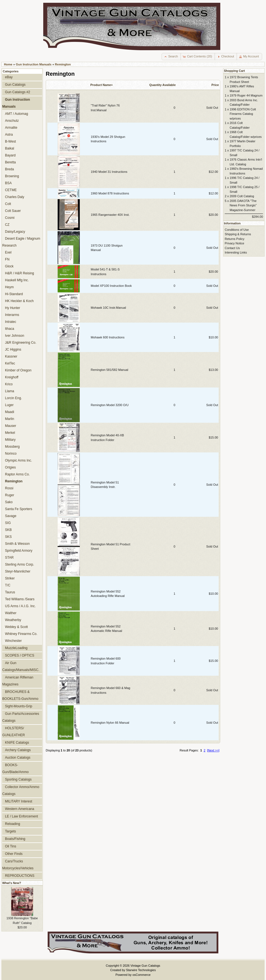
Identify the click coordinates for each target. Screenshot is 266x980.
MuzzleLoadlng (16, 648)
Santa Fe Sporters (19, 509)
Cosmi (10, 218)
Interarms (12, 315)
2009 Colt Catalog (242, 196)
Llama (10, 391)
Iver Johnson (15, 336)
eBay (9, 77)
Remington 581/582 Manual (110, 370)
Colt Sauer (13, 211)
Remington (63, 64)
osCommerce (141, 975)
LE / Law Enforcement (21, 816)
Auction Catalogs (18, 758)
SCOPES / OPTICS (20, 655)
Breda (9, 169)
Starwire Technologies (141, 970)
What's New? (12, 883)
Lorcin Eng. (13, 398)
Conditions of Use (237, 230)
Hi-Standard (14, 294)
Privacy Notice (234, 243)
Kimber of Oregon (18, 370)
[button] (171, 57)
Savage (11, 516)
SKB (8, 530)
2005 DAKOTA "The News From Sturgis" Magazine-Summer (243, 205)
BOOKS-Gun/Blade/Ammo (15, 768)
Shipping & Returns (238, 234)
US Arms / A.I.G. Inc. (20, 606)
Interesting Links (236, 252)
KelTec (10, 363)
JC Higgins (13, 350)
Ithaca (10, 329)
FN (7, 259)
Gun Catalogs (15, 85)
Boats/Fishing (15, 839)
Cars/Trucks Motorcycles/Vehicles (18, 865)
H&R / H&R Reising (20, 273)
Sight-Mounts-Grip (19, 706)
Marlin (10, 419)
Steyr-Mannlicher (18, 571)
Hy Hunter (12, 308)
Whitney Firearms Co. (21, 634)
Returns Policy (235, 239)
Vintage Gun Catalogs (145, 966)
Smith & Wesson (17, 544)
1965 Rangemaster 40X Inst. (110, 215)
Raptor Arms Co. (17, 474)
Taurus (10, 592)
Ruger (10, 495)
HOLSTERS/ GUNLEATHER (14, 732)
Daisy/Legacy (15, 232)
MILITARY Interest (19, 801)
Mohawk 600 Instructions (108, 337)
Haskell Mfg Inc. (17, 280)
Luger (9, 405)
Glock (9, 266)
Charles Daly (15, 197)
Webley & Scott (16, 627)
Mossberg (12, 447)
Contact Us (232, 248)
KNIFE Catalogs (17, 743)
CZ (7, 225)
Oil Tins (11, 846)
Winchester (13, 641)
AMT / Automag (16, 114)
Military (10, 440)
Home (8, 64)
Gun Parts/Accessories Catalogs (21, 717)
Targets (11, 831)
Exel (8, 252)
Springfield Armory (19, 551)
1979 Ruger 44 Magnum (246, 95)
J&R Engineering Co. (21, 343)
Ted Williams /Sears (20, 599)
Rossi (9, 488)
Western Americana (20, 809)
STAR (9, 558)
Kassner (11, 356)
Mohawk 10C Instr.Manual (108, 308)
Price (215, 85)
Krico (9, 384)
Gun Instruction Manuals (34, 64)
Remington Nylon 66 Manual (110, 723)
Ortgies (10, 467)
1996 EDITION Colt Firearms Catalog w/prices (243, 114)
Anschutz (12, 121)
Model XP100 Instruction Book (111, 286)
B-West (10, 141)
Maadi (10, 412)
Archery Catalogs (18, 750)
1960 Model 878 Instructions (110, 193)
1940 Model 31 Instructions (109, 172)
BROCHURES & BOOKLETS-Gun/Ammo (20, 695)
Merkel (10, 433)
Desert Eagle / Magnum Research (21, 242)
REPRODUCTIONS (20, 876)
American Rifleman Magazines (18, 681)
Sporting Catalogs (18, 779)
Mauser (11, 426)
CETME (11, 190)
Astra (9, 135)
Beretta (10, 162)
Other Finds (14, 854)
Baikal (10, 148)
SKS (8, 537)
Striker (10, 578)
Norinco (11, 454)
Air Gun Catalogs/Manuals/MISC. (21, 666)
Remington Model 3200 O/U (110, 405)
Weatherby (13, 620)
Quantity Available (163, 85)
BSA (8, 183)
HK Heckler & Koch (19, 301)
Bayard (10, 155)
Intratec (11, 322)
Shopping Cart (234, 71)
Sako (9, 502)
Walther (11, 613)
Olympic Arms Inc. (18, 460)
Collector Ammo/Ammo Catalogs (21, 790)
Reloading (12, 824)
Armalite (11, 128)
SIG (8, 523)
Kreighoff (12, 377)
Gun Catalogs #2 (18, 92)
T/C (8, 585)
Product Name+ (102, 85)
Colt (8, 204)
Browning (12, 176)
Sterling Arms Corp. (20, 564)
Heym (9, 287)
